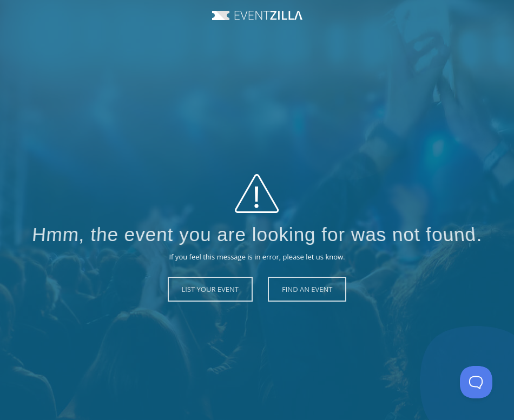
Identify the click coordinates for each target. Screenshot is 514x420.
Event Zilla (257, 15)
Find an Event (307, 289)
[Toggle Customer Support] (476, 382)
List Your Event (210, 289)
